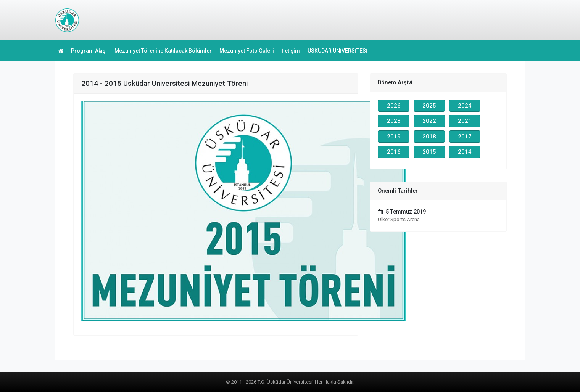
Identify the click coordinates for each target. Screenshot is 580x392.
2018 (429, 137)
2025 (429, 106)
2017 (465, 137)
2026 (394, 106)
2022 (429, 121)
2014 (465, 152)
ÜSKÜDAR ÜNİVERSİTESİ (338, 51)
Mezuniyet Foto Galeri (247, 51)
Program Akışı (89, 51)
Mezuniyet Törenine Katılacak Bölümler (163, 51)
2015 (429, 152)
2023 (394, 121)
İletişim (291, 51)
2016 (394, 152)
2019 (394, 137)
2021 (465, 121)
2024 (465, 106)
